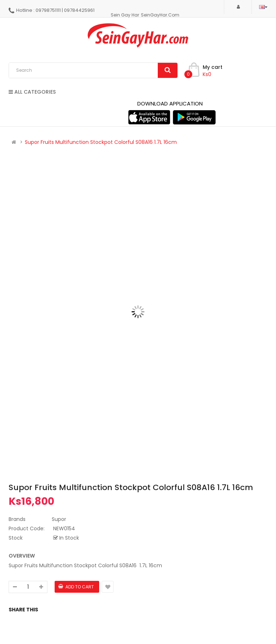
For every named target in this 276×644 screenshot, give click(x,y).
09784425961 (79, 10)
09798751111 (48, 10)
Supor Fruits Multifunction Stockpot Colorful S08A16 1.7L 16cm (101, 142)
